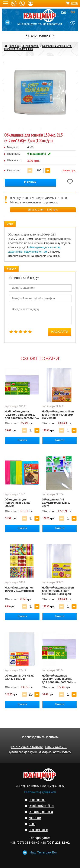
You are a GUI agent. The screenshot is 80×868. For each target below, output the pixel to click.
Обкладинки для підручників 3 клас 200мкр (17, 503)
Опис (10, 224)
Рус (63, 12)
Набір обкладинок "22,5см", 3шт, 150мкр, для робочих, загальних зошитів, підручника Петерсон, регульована (21, 415)
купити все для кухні (23, 752)
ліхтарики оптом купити (55, 752)
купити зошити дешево (27, 747)
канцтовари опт (56, 747)
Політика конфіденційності (40, 792)
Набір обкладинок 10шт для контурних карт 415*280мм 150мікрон (58, 591)
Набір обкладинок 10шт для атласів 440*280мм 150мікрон (58, 415)
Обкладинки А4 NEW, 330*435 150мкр (19, 677)
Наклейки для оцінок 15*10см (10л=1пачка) (19, 589)
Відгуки (11, 269)
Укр (73, 12)
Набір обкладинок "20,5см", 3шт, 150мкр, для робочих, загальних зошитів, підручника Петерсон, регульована (58, 679)
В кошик (30, 182)
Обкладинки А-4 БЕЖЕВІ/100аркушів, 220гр (56, 503)
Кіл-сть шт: (13, 171)
